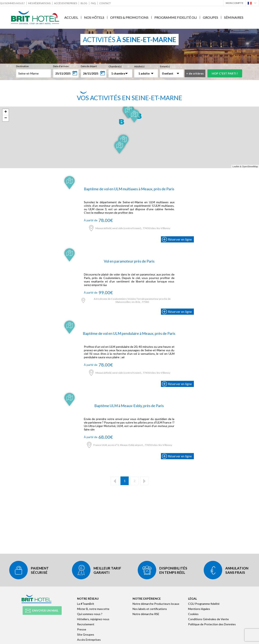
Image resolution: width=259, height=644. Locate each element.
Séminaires (234, 17)
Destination (22, 66)
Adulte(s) (139, 66)
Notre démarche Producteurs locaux (156, 604)
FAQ (93, 3)
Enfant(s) (165, 66)
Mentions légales (199, 609)
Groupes (210, 17)
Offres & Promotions (129, 17)
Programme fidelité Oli (176, 17)
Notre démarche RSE (146, 614)
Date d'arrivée (61, 66)
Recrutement (86, 624)
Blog (84, 3)
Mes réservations (39, 3)
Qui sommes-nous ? (12, 3)
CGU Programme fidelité (204, 604)
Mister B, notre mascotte (93, 609)
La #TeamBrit (86, 604)
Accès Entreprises (66, 3)
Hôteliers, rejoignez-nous (93, 619)
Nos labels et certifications (150, 609)
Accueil (71, 17)
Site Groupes (86, 634)
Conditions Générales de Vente (208, 619)
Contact (105, 3)
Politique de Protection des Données (212, 624)
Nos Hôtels (94, 17)
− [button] (6, 118)
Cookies (193, 614)
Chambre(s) (115, 66)
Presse (82, 629)
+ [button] (6, 112)
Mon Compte (235, 3)
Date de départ (89, 66)
